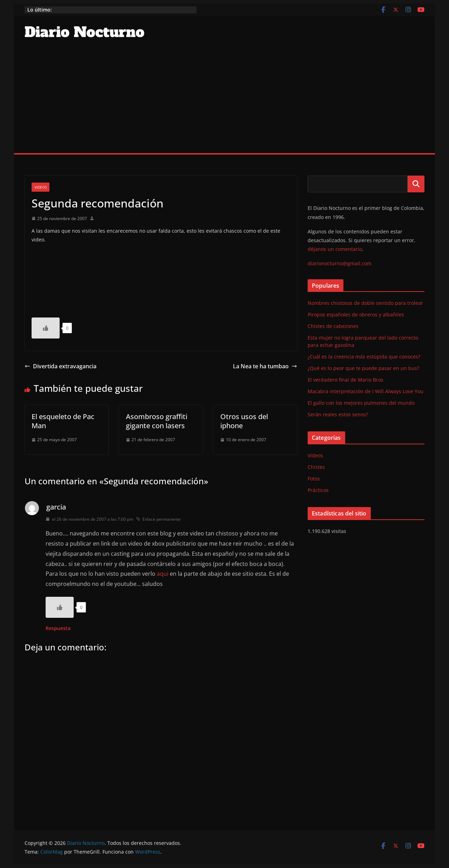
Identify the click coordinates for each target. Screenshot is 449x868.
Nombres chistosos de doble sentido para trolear (365, 303)
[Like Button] (46, 328)
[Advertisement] (224, 101)
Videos (41, 187)
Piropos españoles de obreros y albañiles (356, 315)
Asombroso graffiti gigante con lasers (157, 421)
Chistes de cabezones (333, 326)
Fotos (314, 479)
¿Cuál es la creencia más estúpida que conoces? (364, 357)
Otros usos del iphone (244, 421)
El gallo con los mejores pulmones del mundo (361, 403)
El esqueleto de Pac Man (63, 421)
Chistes (316, 467)
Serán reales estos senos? (338, 414)
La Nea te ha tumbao (265, 366)
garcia (56, 507)
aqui (163, 574)
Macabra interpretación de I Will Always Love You (366, 391)
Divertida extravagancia (61, 366)
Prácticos (318, 490)
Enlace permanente (158, 519)
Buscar (416, 184)
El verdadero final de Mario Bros (346, 380)
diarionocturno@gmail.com (340, 263)
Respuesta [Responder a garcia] (58, 628)
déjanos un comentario (335, 249)
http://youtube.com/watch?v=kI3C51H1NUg (84, 278)
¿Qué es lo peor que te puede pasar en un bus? (363, 368)
